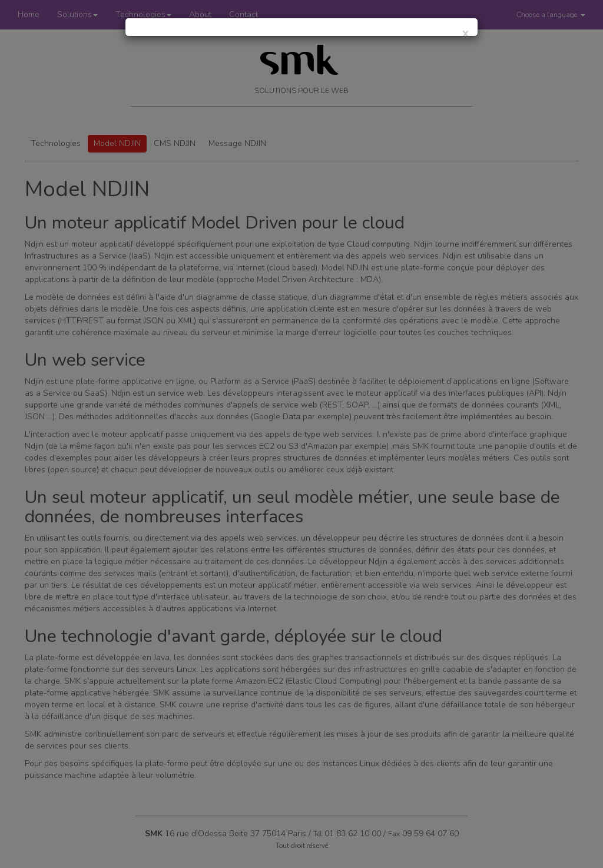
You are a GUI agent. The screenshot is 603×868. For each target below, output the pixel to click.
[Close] (465, 33)
